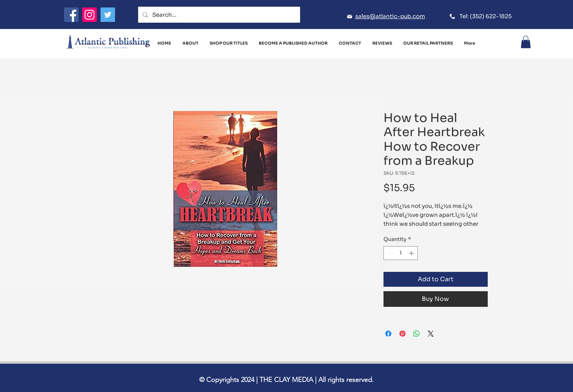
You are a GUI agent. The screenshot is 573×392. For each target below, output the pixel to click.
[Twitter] (108, 15)
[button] (526, 42)
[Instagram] (90, 15)
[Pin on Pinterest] (402, 334)
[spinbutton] (401, 253)
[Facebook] (71, 15)
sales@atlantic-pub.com (390, 16)
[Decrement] (389, 253)
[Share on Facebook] (388, 334)
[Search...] (218, 15)
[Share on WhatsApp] (417, 334)
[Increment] (412, 253)
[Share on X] (431, 334)
